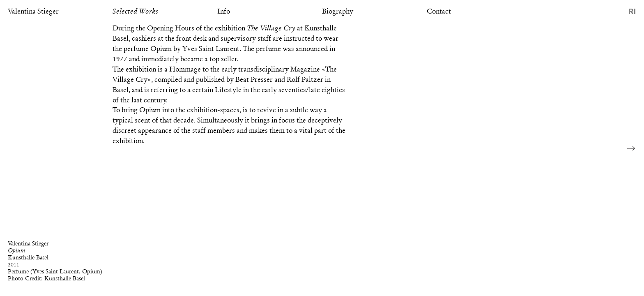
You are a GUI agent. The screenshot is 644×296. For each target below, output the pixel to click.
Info (224, 11)
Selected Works (135, 11)
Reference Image (632, 11)
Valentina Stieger (33, 11)
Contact (439, 11)
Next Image (631, 148)
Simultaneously (220, 120)
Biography (338, 11)
